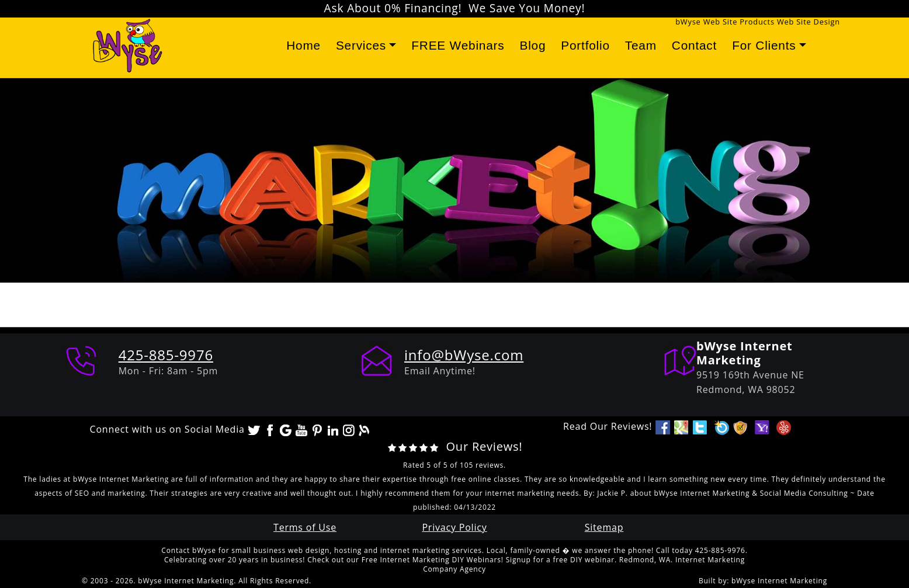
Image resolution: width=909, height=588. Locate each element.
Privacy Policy (454, 527)
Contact (694, 45)
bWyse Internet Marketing (779, 581)
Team (641, 45)
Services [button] (361, 45)
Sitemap (604, 527)
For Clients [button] (764, 45)
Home (303, 45)
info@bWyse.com (464, 355)
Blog (532, 45)
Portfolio (585, 45)
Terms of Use (305, 527)
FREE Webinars (458, 45)
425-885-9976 (166, 355)
